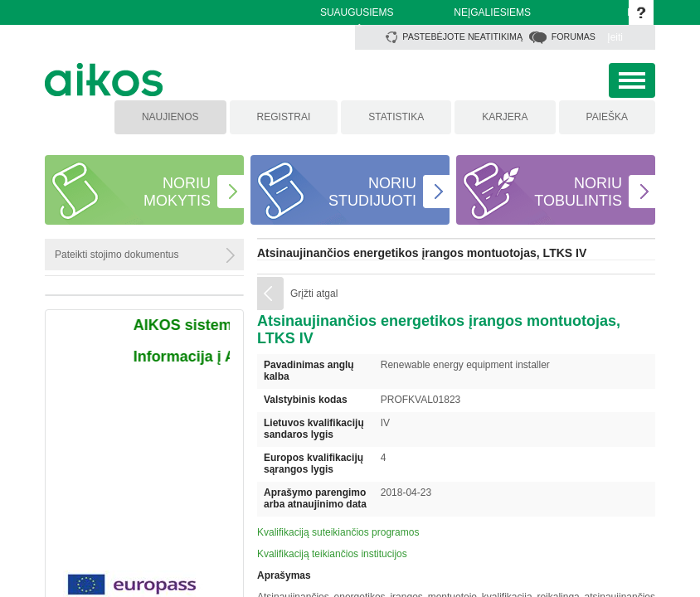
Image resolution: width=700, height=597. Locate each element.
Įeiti (615, 37)
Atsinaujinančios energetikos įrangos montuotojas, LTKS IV (422, 253)
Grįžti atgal (314, 294)
